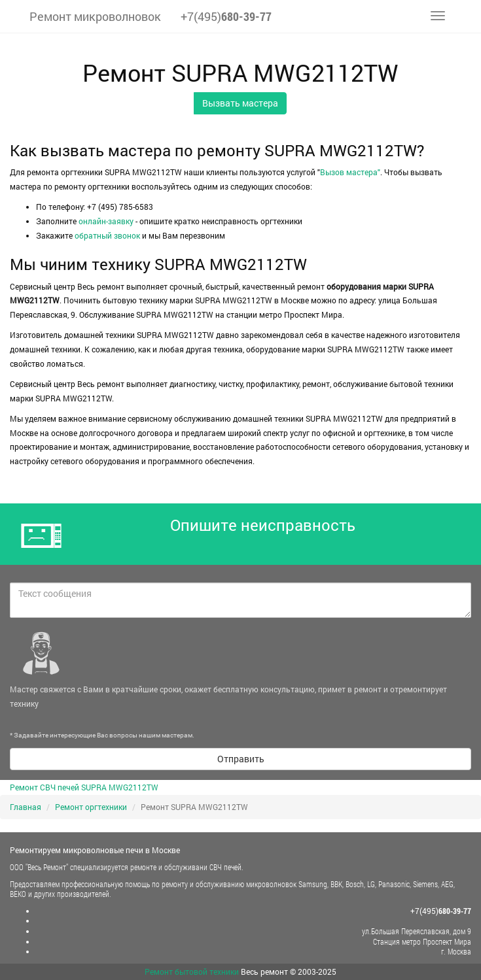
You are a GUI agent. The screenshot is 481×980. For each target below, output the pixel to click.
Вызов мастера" (350, 172)
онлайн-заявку (106, 221)
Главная (26, 807)
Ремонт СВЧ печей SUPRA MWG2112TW (84, 787)
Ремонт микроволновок (95, 16)
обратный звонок (107, 235)
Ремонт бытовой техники (192, 972)
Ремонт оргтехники (91, 807)
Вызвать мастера (240, 103)
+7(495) (226, 16)
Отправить (241, 759)
